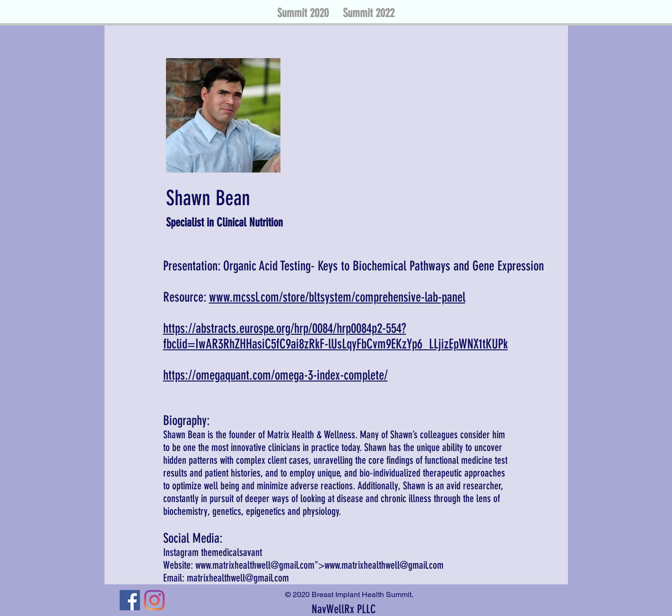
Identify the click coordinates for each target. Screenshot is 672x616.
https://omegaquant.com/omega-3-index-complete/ (275, 375)
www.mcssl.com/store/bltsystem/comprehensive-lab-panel (337, 297)
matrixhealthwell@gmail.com (238, 578)
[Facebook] (130, 600)
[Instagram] (154, 600)
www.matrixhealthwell (233, 565)
